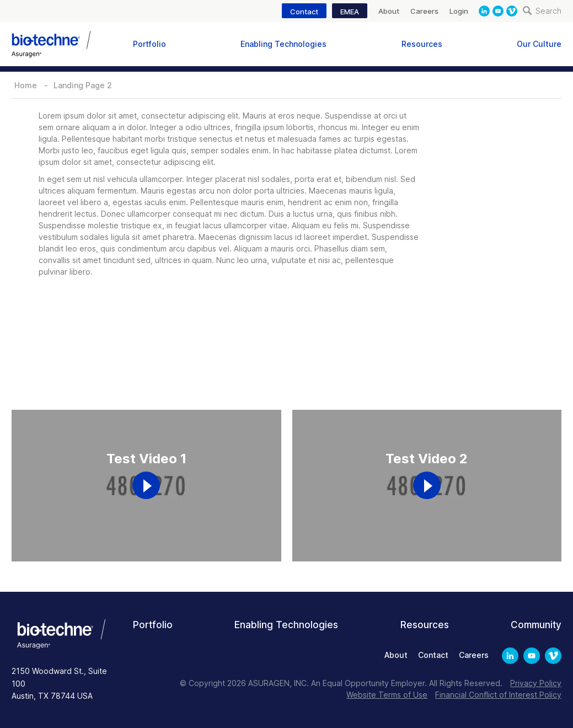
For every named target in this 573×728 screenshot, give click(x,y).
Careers (424, 11)
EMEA (350, 12)
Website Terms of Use (387, 695)
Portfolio (149, 44)
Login (459, 11)
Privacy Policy (536, 683)
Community (536, 625)
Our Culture (539, 44)
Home (26, 85)
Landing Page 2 (83, 85)
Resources (422, 44)
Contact (304, 12)
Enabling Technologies (283, 44)
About (389, 11)
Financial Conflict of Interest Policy (498, 695)
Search (542, 11)
